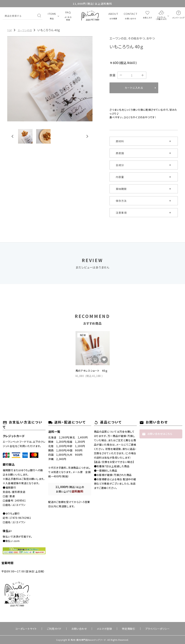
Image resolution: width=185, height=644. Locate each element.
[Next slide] (87, 136)
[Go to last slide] (13, 136)
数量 (112, 75)
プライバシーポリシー (146, 629)
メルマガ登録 (102, 629)
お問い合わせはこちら (157, 434)
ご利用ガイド (61, 629)
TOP (10, 30)
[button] (25, 136)
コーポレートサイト (38, 629)
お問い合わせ (82, 629)
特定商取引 (121, 629)
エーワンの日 (25, 30)
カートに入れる (134, 88)
